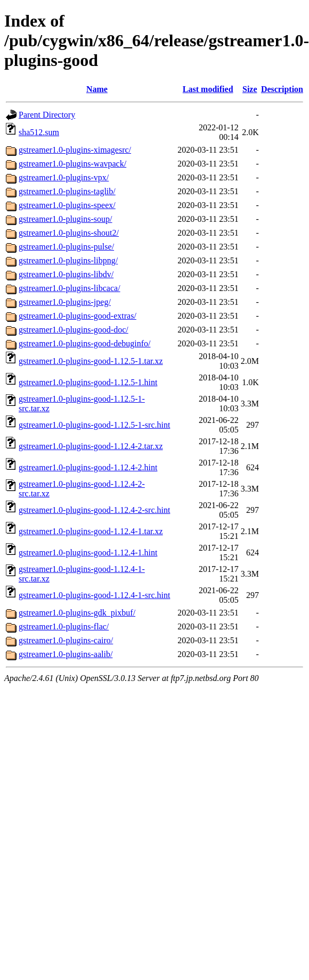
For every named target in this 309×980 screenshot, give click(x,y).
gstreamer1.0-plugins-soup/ (66, 219)
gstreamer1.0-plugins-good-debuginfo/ (85, 343)
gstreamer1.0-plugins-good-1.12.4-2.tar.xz (91, 446)
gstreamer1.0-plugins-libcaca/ (70, 288)
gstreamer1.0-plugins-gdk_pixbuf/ (77, 613)
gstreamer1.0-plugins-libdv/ (66, 274)
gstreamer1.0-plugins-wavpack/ (72, 164)
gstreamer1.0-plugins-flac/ (64, 626)
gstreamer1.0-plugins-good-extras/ (78, 316)
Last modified (208, 89)
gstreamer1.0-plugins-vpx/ (64, 177)
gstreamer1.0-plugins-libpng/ (68, 260)
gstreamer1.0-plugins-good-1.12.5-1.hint (88, 382)
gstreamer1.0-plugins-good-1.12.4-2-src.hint (94, 510)
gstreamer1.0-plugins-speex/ (67, 205)
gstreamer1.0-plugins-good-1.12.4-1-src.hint (94, 595)
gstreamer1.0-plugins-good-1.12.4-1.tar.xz (91, 531)
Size (250, 89)
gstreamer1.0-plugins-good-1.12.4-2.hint (88, 467)
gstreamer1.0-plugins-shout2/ (69, 233)
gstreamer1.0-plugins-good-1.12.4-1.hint (88, 553)
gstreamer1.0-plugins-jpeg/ (65, 302)
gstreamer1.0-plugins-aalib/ (66, 654)
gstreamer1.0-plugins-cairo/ (66, 640)
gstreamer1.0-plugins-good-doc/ (74, 330)
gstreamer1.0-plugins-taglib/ (67, 191)
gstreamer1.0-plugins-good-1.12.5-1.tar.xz (91, 361)
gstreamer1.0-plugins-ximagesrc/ (75, 150)
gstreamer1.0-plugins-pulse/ (66, 247)
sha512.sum (39, 132)
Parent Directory (47, 115)
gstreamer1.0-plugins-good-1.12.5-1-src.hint (94, 425)
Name (97, 89)
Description (282, 89)
